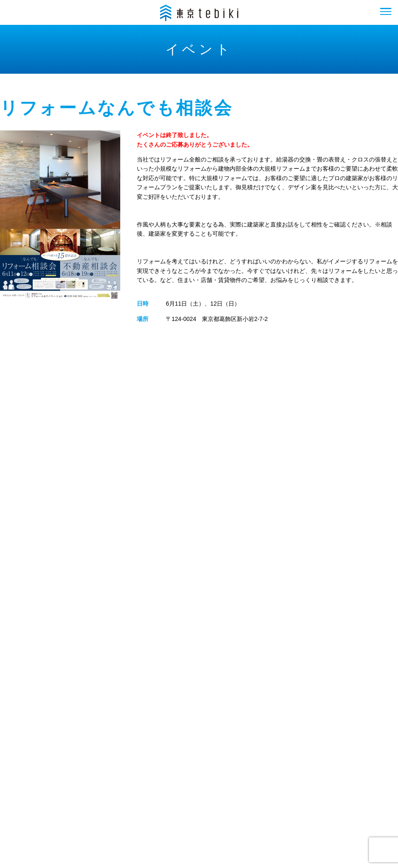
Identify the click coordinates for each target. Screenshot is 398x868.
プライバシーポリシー (311, 789)
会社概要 (178, 789)
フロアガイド (74, 789)
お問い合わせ (234, 789)
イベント (129, 789)
